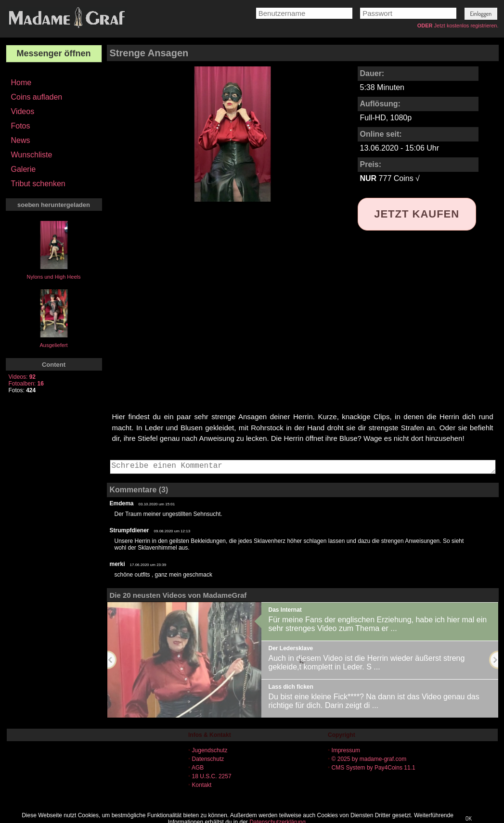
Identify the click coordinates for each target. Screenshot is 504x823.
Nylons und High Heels (54, 277)
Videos (23, 111)
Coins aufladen (37, 97)
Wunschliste (32, 155)
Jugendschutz (210, 750)
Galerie (24, 169)
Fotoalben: (26, 384)
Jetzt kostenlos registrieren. (466, 26)
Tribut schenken (38, 184)
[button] (481, 14)
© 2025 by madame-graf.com (369, 759)
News (21, 140)
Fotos (21, 126)
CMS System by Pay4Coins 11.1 (374, 768)
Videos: (22, 377)
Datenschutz (208, 759)
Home (21, 83)
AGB (198, 768)
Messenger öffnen (53, 53)
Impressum (346, 750)
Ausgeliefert (53, 345)
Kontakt (202, 785)
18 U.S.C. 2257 (212, 776)
